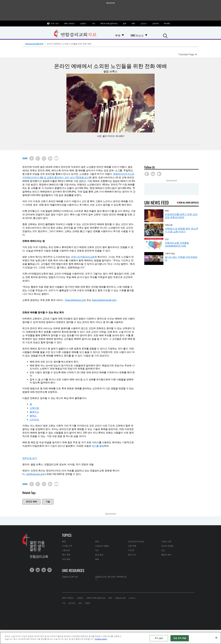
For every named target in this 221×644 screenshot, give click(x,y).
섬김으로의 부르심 (136, 541)
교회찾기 (83, 24)
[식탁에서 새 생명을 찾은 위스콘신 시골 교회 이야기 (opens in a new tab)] (154, 230)
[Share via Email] (56, 158)
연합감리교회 (120, 598)
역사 (97, 550)
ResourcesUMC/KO (34, 44)
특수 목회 (66, 555)
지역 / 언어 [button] (55, 23)
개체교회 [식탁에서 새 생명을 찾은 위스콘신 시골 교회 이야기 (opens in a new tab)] (169, 225)
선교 (163, 550)
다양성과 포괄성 (102, 546)
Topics (67, 535)
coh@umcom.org (35, 474)
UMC (133, 24)
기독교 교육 (166, 541)
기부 (93, 24)
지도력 (131, 550)
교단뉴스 (144, 24)
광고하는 (72, 603)
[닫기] (216, 638)
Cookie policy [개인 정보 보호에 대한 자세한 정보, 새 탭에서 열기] (101, 639)
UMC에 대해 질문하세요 (109, 24)
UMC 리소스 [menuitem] (137, 35)
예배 (97, 559)
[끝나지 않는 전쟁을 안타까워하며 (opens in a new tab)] (154, 258)
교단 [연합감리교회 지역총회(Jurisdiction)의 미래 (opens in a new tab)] (167, 239)
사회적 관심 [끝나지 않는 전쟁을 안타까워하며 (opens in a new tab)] (170, 253)
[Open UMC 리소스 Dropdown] (146, 35)
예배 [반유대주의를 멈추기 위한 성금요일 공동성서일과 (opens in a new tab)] (167, 211)
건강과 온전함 (167, 546)
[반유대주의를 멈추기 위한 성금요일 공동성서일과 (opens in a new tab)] (154, 216)
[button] (165, 36)
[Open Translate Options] (188, 55)
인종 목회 (132, 546)
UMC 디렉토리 (69, 24)
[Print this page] (50, 158)
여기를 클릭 (98, 446)
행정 (64, 541)
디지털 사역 (67, 546)
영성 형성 (99, 555)
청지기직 (132, 555)
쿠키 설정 (159, 638)
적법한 (88, 603)
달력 (125, 24)
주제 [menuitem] (118, 35)
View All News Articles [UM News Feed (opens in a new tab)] (189, 202)
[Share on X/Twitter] (38, 158)
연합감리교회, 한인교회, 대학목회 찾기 (111, 578)
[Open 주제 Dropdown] (123, 35)
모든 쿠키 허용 (180, 638)
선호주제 (155, 24)
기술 (48, 502)
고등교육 (66, 550)
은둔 (80, 603)
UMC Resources (73, 570)
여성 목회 (66, 559)
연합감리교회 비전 (70, 577)
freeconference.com (76, 300)
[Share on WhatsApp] (44, 158)
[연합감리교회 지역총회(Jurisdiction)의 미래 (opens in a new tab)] (154, 244)
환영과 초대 (166, 555)
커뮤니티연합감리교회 (83, 257)
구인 (64, 603)
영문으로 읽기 (30, 458)
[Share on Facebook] (32, 158)
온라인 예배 (31, 502)
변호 (97, 541)
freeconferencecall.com (104, 300)
